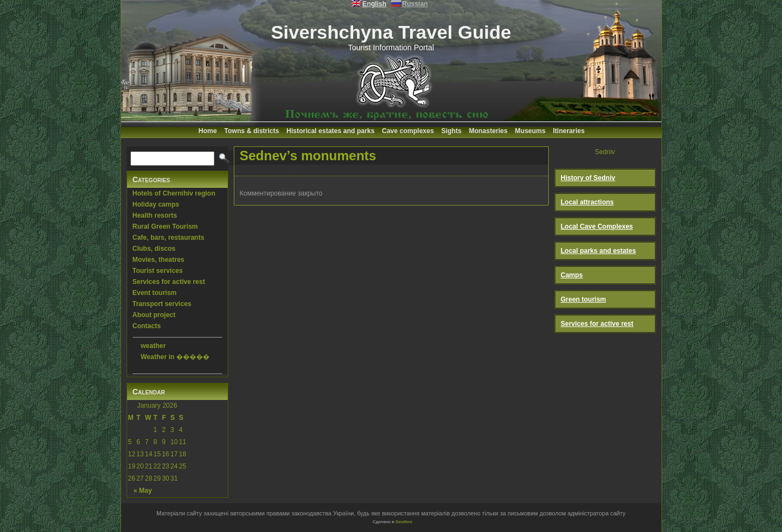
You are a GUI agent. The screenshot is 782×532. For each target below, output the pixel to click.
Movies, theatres (159, 260)
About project (154, 315)
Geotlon (404, 522)
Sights (451, 131)
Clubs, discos (154, 249)
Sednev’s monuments (308, 156)
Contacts (147, 326)
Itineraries (569, 131)
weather (153, 346)
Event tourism (155, 293)
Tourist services (158, 271)
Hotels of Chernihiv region (174, 193)
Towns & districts (252, 131)
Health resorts (155, 215)
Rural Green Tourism (165, 227)
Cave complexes (408, 131)
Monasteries (488, 131)
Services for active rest (169, 282)
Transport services (162, 304)
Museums (530, 131)
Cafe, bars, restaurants (169, 238)
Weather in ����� (175, 357)
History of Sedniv (588, 178)
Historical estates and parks (330, 131)
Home (208, 131)
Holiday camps (156, 204)
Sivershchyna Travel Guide (391, 32)
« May (143, 491)
